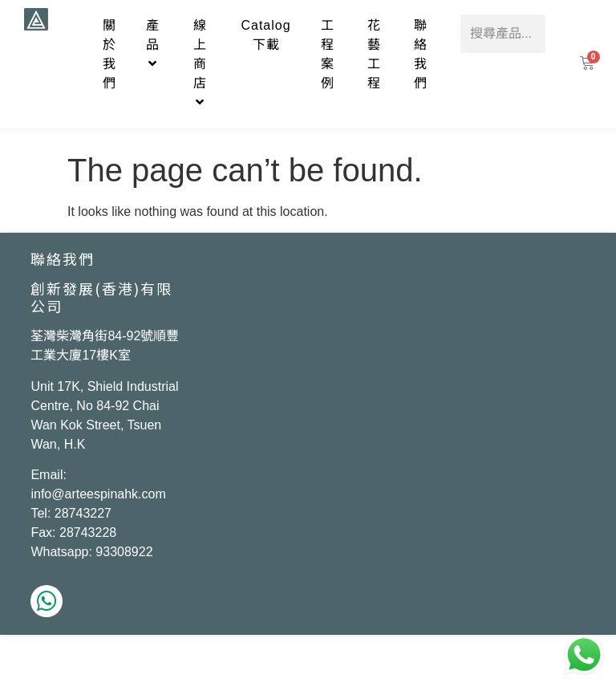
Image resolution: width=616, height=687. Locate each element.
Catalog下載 (265, 35)
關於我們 (109, 54)
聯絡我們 (421, 54)
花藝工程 (374, 54)
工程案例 (328, 54)
